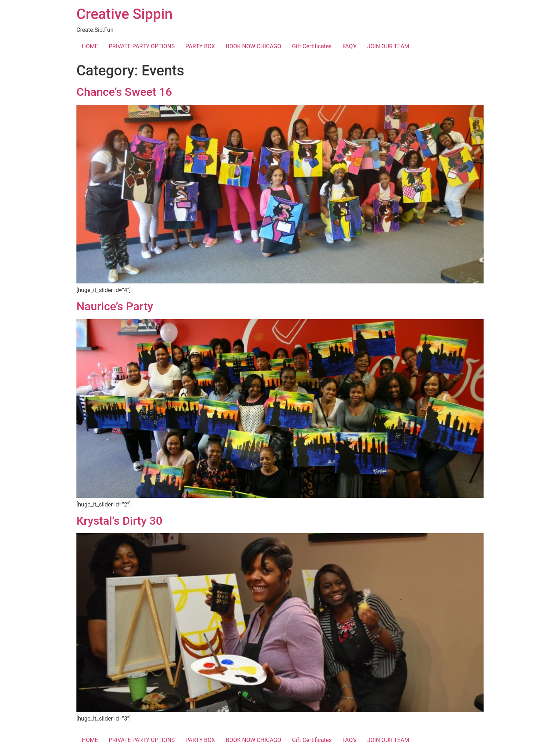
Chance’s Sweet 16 (124, 92)
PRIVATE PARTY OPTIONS (142, 46)
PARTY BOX (200, 46)
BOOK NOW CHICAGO (253, 46)
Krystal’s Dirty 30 (119, 521)
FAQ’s (349, 46)
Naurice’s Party (115, 306)
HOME (90, 46)
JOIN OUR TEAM (388, 46)
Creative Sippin (124, 14)
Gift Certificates (312, 46)
